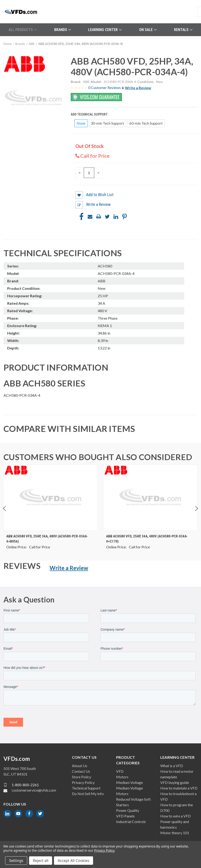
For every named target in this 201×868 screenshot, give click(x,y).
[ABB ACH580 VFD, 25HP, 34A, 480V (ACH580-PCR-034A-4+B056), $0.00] (51, 498)
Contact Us (81, 771)
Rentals (183, 30)
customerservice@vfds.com (34, 790)
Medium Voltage (129, 782)
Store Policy (82, 777)
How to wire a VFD (176, 816)
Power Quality (128, 810)
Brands (63, 30)
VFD (120, 771)
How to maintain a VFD (179, 788)
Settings (16, 861)
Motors (122, 777)
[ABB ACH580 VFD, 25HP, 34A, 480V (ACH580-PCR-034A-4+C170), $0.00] (150, 498)
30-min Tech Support (107, 123)
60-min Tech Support (146, 123)
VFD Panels (125, 816)
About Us (80, 766)
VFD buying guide (175, 782)
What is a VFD (172, 766)
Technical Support (86, 788)
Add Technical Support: (90, 114)
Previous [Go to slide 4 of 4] (5, 513)
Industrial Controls (131, 822)
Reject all (41, 861)
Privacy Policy (83, 782)
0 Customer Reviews (105, 87)
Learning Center (105, 30)
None (81, 123)
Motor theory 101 (175, 833)
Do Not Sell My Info (88, 794)
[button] (136, 88)
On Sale (148, 30)
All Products (23, 30)
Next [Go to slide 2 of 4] (196, 513)
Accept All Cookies (74, 861)
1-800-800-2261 (25, 785)
